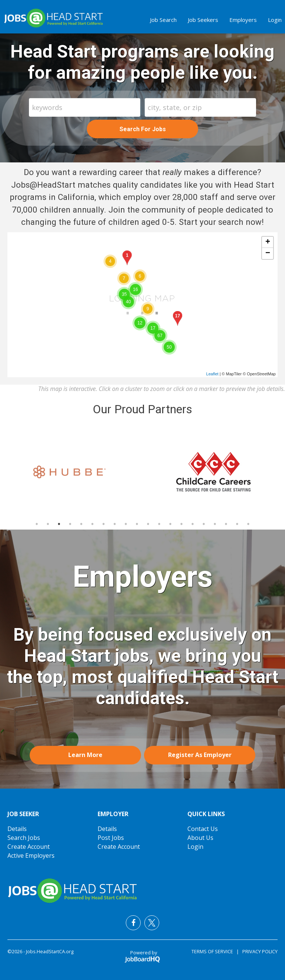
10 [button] (137, 524)
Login (275, 20)
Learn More (85, 755)
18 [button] (226, 524)
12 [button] (159, 524)
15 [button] (193, 524)
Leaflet (212, 374)
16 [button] (204, 524)
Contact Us (203, 829)
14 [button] (181, 524)
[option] (71, 472)
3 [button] (59, 524)
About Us (200, 838)
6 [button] (92, 524)
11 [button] (148, 524)
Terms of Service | (215, 951)
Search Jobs (24, 838)
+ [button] (268, 242)
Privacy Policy (258, 951)
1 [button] (37, 524)
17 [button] (215, 524)
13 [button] (170, 524)
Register (200, 755)
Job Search (163, 20)
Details (17, 829)
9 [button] (126, 524)
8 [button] (115, 524)
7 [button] (104, 524)
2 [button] (48, 524)
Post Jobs (111, 838)
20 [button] (248, 524)
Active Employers (31, 856)
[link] (71, 472)
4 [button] (70, 524)
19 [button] (237, 524)
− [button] (268, 253)
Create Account (29, 847)
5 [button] (81, 524)
